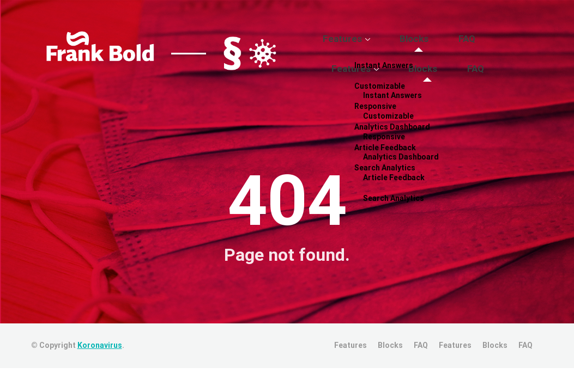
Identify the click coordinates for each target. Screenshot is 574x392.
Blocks (426, 51)
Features (369, 51)
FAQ (464, 51)
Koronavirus (100, 355)
